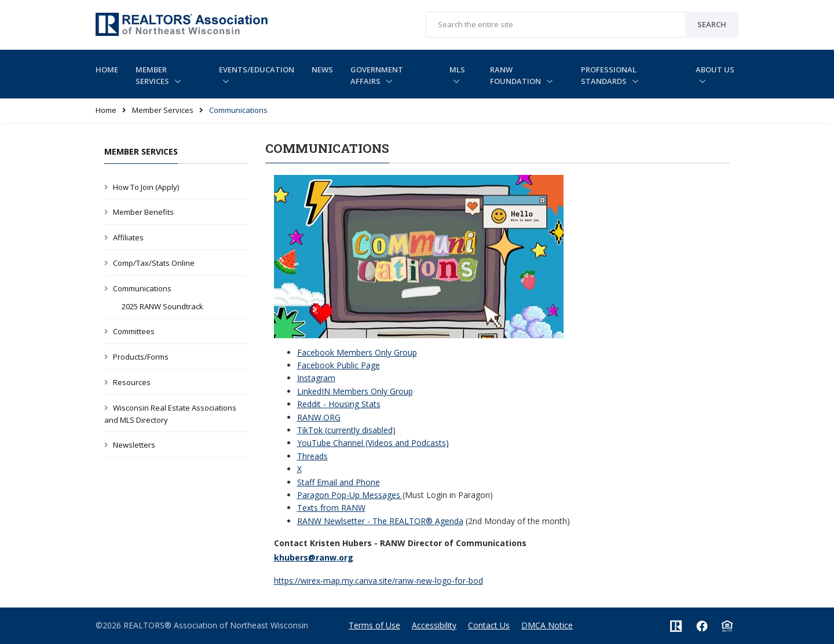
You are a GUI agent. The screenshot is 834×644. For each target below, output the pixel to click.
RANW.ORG (319, 417)
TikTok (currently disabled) (346, 430)
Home (107, 69)
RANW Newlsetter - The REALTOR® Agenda (380, 521)
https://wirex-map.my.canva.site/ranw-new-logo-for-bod (378, 581)
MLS (457, 69)
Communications (142, 288)
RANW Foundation (516, 76)
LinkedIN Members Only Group (355, 391)
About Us (715, 69)
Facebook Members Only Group (357, 352)
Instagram (316, 378)
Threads (312, 456)
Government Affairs (377, 76)
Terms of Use (374, 625)
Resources (132, 382)
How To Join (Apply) (146, 187)
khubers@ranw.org (314, 557)
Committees (134, 331)
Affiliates (128, 237)
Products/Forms (141, 357)
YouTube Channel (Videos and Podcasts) (373, 443)
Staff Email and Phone (339, 482)
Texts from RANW (331, 508)
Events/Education (257, 69)
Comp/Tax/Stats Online (154, 263)
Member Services (153, 76)
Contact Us (489, 625)
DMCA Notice (547, 625)
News (322, 69)
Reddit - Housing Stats (339, 404)
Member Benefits (143, 212)
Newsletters (134, 445)
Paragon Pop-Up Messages (350, 495)
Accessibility (434, 625)
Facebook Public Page (339, 365)
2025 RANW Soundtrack (162, 306)
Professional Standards (609, 76)
